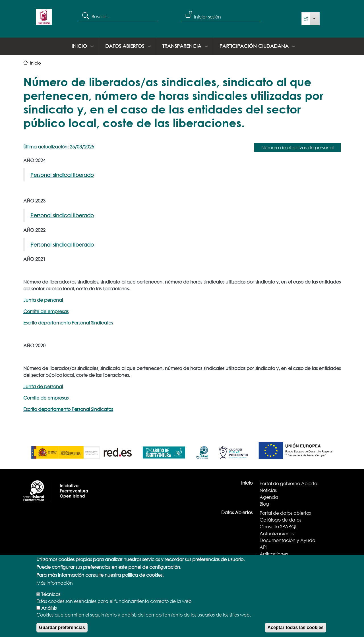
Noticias (268, 490)
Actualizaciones (277, 533)
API (263, 547)
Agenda (269, 497)
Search (85, 15)
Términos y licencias (281, 561)
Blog (264, 504)
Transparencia (182, 46)
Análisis (49, 616)
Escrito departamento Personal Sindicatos (68, 323)
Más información (55, 591)
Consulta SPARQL (278, 527)
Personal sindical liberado (62, 175)
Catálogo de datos (280, 520)
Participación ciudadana (254, 46)
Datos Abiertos (125, 46)
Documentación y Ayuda (288, 540)
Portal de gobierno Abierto (288, 483)
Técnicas (51, 602)
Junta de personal (43, 300)
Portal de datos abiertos (285, 513)
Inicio (79, 46)
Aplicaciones (274, 554)
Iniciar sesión (207, 17)
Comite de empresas (46, 311)
